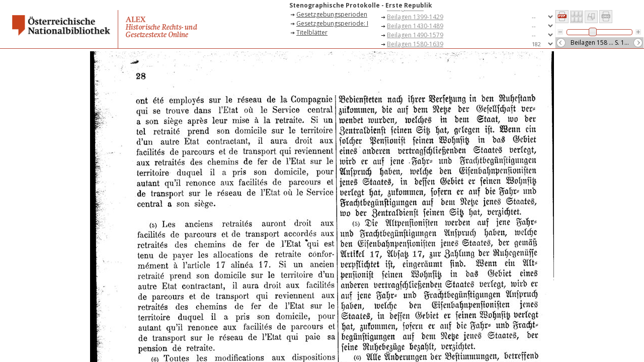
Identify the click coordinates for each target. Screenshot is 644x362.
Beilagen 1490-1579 (415, 35)
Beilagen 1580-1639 (415, 44)
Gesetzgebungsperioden (332, 14)
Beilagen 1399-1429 (415, 17)
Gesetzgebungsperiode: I (332, 23)
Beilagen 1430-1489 (415, 26)
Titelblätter (312, 32)
